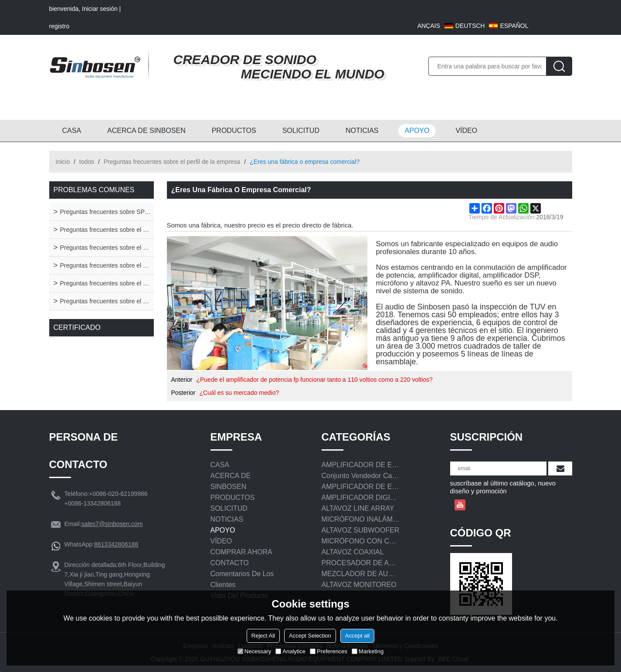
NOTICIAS (362, 131)
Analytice (290, 651)
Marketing (368, 651)
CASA (72, 131)
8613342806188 (116, 544)
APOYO (417, 131)
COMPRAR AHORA (241, 552)
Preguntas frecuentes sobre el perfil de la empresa (172, 162)
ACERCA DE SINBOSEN (146, 131)
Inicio (63, 162)
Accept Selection (310, 636)
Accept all (357, 636)
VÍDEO (466, 131)
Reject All (263, 636)
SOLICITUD (301, 131)
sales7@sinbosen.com (112, 524)
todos (87, 162)
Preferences (329, 651)
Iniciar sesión (100, 9)
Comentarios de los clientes (242, 579)
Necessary (254, 651)
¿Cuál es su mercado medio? (239, 393)
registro (59, 26)
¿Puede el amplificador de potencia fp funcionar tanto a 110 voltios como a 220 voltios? (314, 380)
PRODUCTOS (234, 131)
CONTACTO (230, 563)
